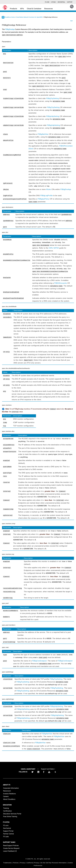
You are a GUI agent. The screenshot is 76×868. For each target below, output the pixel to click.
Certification (7, 811)
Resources (49, 9)
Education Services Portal (12, 814)
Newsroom (7, 791)
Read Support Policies (11, 846)
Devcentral (61, 2)
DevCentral (7, 828)
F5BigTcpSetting (52, 98)
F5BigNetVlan (43, 134)
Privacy (23, 863)
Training (6, 808)
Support (70, 2)
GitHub (53, 2)
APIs (22, 9)
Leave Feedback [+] (10, 851)
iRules (49, 189)
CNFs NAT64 (54, 248)
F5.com (47, 2)
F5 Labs (6, 837)
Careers (6, 796)
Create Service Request (11, 848)
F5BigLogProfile (47, 196)
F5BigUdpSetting (53, 116)
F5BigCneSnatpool (39, 661)
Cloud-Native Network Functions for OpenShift (29, 17)
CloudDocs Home (10, 17)
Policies (16, 863)
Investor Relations (9, 794)
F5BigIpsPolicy (43, 199)
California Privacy (33, 863)
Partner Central (8, 834)
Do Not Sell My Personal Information (53, 863)
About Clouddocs (9, 799)
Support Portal (8, 831)
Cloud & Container (34, 9)
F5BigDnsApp (66, 189)
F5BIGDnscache (61, 283)
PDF (72, 21)
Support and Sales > (48, 769)
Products (14, 9)
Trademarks (7, 863)
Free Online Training (10, 817)
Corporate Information (11, 788)
